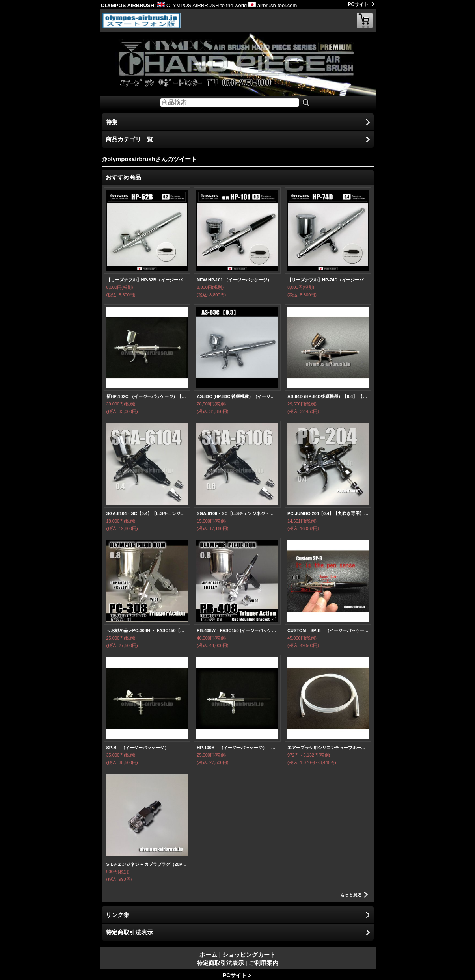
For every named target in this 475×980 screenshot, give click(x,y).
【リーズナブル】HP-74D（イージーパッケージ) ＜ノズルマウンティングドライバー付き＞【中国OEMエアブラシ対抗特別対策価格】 (328, 280)
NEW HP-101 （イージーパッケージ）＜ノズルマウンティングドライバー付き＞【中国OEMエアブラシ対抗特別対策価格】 (237, 280)
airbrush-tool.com (273, 5)
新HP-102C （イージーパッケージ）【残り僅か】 (147, 396)
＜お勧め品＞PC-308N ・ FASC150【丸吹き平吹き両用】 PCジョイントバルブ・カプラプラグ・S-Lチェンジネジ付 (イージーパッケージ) (147, 630)
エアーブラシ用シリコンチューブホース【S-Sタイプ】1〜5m (328, 748)
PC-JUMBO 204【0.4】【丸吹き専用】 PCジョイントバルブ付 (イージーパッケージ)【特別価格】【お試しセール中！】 (328, 513)
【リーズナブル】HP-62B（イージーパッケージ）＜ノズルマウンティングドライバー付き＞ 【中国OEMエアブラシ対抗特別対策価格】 (147, 280)
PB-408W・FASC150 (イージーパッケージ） (237, 630)
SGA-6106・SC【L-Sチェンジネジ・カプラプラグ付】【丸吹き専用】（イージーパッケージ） (237, 513)
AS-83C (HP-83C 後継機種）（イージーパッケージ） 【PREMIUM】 (237, 396)
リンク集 (117, 915)
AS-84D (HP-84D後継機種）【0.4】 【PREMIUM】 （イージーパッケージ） (328, 396)
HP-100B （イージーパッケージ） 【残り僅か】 (237, 748)
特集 (112, 122)
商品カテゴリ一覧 (129, 139)
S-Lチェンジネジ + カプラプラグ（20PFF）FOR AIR (147, 864)
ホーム (208, 955)
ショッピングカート (365, 20)
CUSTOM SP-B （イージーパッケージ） (328, 630)
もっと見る (351, 895)
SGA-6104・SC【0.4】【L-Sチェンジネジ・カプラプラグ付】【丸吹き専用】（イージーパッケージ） (147, 513)
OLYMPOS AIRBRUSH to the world (202, 5)
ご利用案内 (264, 963)
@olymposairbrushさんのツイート (149, 159)
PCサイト (359, 4)
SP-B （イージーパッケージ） (138, 748)
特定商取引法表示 (129, 932)
